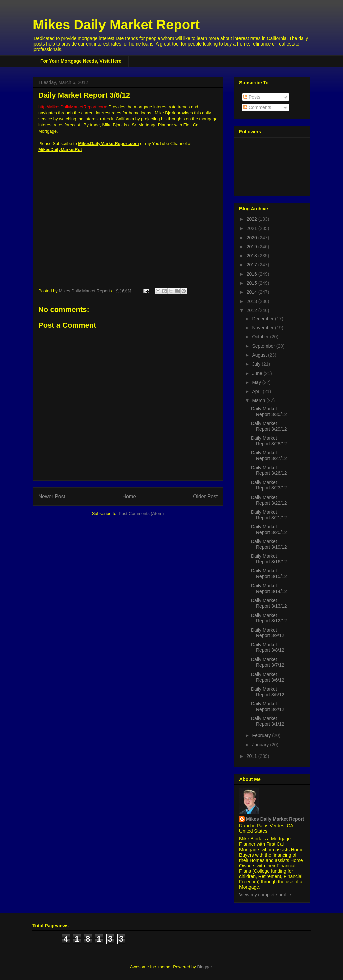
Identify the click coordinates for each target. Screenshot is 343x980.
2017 (252, 265)
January (261, 745)
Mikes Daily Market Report (116, 25)
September (264, 346)
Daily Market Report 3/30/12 (269, 411)
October (261, 337)
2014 (252, 292)
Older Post (205, 496)
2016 (252, 274)
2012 (252, 310)
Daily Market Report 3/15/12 (269, 574)
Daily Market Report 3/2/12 (268, 706)
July (257, 364)
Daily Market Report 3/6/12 (268, 677)
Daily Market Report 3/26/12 (269, 471)
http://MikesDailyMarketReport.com (72, 107)
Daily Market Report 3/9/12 (268, 633)
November (263, 328)
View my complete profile (265, 895)
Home (129, 496)
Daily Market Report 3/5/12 (268, 692)
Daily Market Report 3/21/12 (269, 515)
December (263, 319)
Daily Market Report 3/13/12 (269, 603)
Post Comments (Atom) (141, 513)
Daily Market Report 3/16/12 (269, 559)
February (262, 735)
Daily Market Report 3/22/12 (269, 500)
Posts (252, 97)
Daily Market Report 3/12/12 (269, 618)
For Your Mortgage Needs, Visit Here (81, 61)
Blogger (204, 967)
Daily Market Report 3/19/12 (269, 544)
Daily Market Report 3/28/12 (269, 441)
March (259, 400)
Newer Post (52, 496)
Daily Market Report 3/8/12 (268, 648)
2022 (252, 219)
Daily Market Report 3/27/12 (269, 456)
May (257, 382)
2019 (252, 247)
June (258, 373)
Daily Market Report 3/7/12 (268, 662)
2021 (252, 228)
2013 (252, 301)
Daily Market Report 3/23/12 (269, 485)
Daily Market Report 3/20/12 (269, 529)
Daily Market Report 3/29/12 (269, 426)
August (260, 355)
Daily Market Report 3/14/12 (269, 588)
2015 (252, 283)
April (257, 391)
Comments (257, 107)
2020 (252, 238)
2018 (252, 256)
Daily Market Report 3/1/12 (268, 721)
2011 (252, 756)
